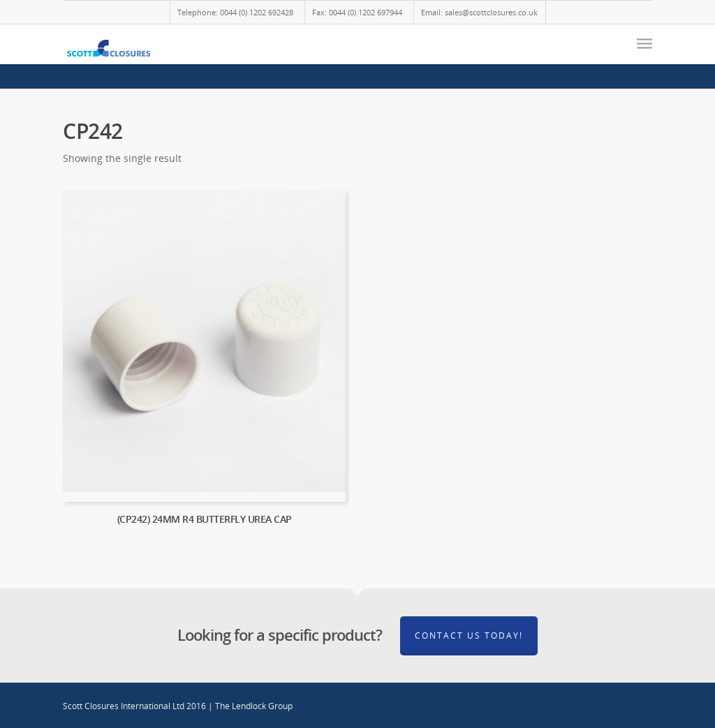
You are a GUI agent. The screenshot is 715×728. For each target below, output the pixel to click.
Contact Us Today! (469, 636)
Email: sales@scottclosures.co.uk (479, 12)
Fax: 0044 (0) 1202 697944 (357, 12)
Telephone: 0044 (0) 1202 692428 (235, 12)
